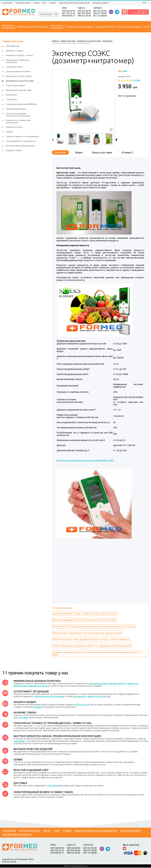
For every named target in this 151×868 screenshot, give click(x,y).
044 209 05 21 (69, 16)
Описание (60, 153)
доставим (53, 786)
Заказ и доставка (102, 153)
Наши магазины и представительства (74, 3)
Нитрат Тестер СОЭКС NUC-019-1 (101, 614)
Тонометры (11, 100)
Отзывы (53, 3)
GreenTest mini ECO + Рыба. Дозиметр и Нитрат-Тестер (80, 640)
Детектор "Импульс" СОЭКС (67, 614)
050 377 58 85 (100, 14)
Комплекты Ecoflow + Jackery (19, 56)
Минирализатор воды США (19, 91)
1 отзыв (136, 81)
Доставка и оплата (23, 3)
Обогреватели (13, 46)
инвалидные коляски (39, 686)
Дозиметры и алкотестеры (20, 81)
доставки (23, 718)
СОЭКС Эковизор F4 (63, 646)
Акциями (38, 707)
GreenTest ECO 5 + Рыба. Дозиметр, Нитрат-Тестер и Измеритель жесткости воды (94, 627)
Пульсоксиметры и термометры (21, 141)
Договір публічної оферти (17, 835)
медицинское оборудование (103, 684)
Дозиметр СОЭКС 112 (86, 646)
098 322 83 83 (84, 16)
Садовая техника (14, 151)
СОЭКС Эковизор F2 (120, 640)
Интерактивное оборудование (20, 146)
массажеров (79, 697)
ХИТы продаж (82, 705)
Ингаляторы (12, 95)
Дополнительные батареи (18, 72)
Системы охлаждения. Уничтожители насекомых (18, 115)
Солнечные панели (14, 67)
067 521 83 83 (100, 11)
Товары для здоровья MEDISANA (21, 105)
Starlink (9, 132)
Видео (79, 153)
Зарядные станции (15, 51)
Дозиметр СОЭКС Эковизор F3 (116, 646)
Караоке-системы (14, 127)
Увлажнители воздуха (16, 109)
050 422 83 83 (84, 11)
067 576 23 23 (69, 14)
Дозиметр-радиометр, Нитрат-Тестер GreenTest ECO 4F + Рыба (84, 620)
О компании (7, 3)
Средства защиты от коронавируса (22, 137)
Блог (44, 3)
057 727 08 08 (100, 16)
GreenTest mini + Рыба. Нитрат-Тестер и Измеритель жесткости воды (87, 633)
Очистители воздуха (15, 86)
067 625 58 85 (84, 14)
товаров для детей (96, 697)
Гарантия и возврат (101, 3)
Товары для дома (13, 42)
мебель (122, 684)
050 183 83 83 (69, 11)
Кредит (37, 3)
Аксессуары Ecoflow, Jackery (19, 77)
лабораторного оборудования (49, 697)
